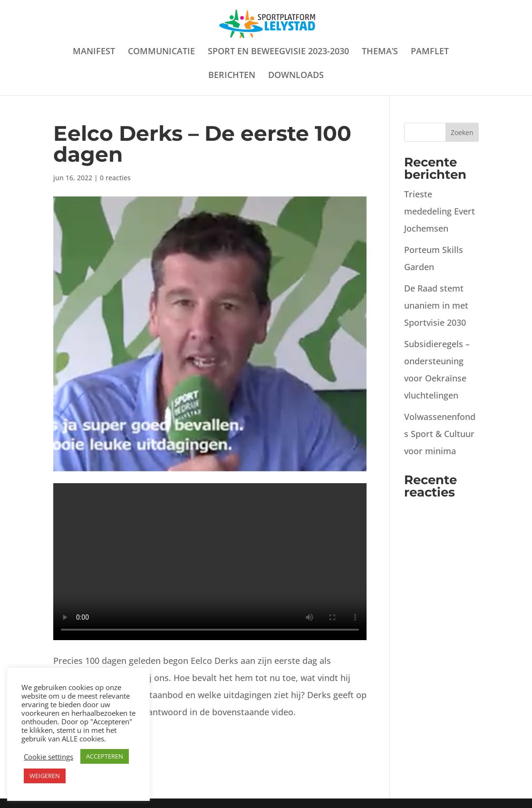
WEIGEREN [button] (45, 776)
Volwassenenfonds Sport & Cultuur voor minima (440, 434)
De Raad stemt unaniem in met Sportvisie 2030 (436, 305)
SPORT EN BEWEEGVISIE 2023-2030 (278, 52)
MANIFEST (94, 52)
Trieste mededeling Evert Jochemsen (440, 211)
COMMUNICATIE (161, 52)
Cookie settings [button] (48, 757)
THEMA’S (380, 52)
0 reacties (115, 178)
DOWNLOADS (296, 76)
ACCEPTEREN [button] (105, 756)
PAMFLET (430, 52)
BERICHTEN (232, 76)
